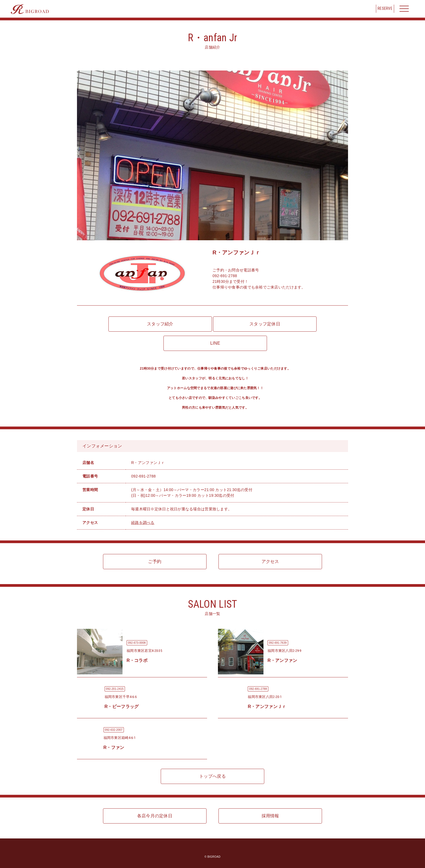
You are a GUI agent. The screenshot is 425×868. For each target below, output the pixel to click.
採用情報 (270, 816)
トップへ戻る (212, 776)
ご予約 (155, 561)
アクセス (270, 561)
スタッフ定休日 (265, 324)
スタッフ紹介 (160, 324)
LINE (215, 343)
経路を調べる (143, 523)
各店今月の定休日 (155, 816)
